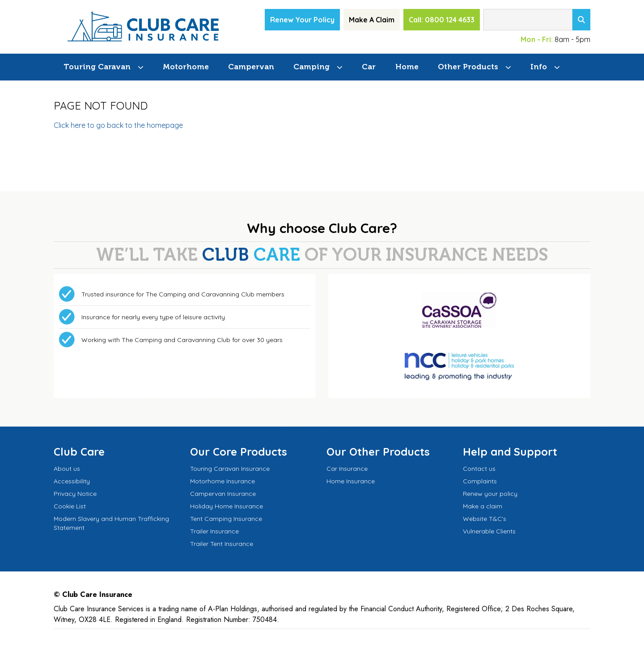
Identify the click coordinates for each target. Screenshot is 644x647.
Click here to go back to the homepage (118, 125)
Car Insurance (347, 469)
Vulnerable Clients (489, 531)
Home (407, 67)
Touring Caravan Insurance (230, 469)
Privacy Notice (75, 494)
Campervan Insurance (223, 494)
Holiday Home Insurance (227, 506)
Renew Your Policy (302, 20)
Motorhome (186, 67)
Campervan (251, 67)
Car (369, 67)
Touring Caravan (97, 67)
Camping (311, 67)
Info (539, 67)
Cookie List (70, 506)
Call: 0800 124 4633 (442, 20)
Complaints (480, 481)
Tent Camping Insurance (226, 519)
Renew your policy (490, 494)
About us (67, 469)
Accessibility (72, 481)
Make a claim (483, 506)
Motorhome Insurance (222, 481)
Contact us (479, 469)
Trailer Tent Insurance (222, 544)
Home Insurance (351, 481)
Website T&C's (485, 519)
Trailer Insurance (214, 531)
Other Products (468, 67)
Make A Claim (372, 20)
